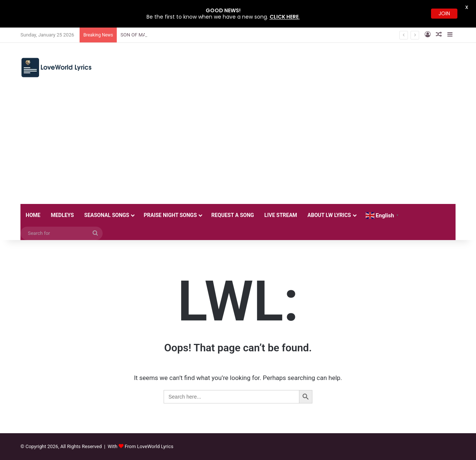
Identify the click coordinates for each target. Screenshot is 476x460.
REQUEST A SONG (233, 215)
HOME (33, 215)
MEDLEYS (62, 215)
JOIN (444, 13)
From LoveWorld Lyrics (149, 446)
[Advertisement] (238, 148)
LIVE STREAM (281, 215)
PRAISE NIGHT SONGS (170, 215)
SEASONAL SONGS (107, 215)
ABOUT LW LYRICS (329, 215)
